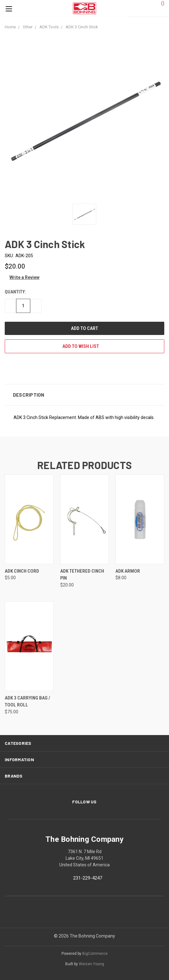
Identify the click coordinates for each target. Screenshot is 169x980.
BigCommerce (95, 954)
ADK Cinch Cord (22, 571)
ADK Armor (128, 571)
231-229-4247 (88, 878)
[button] (84, 395)
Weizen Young (91, 964)
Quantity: (15, 292)
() (160, 3)
